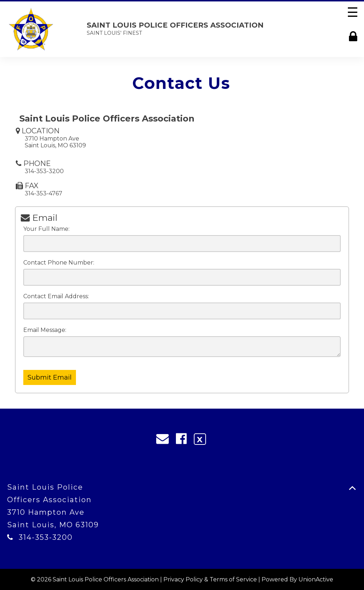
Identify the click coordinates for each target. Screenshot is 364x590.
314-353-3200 (46, 537)
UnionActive (316, 579)
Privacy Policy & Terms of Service (210, 579)
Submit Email (50, 377)
